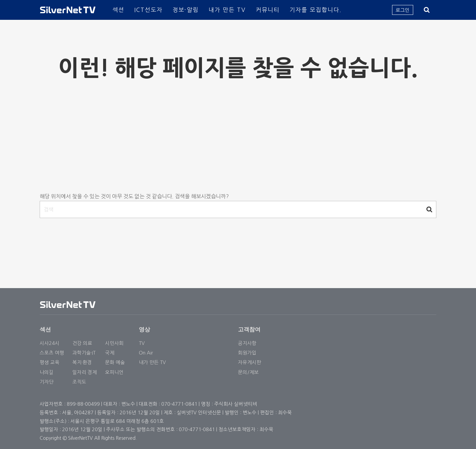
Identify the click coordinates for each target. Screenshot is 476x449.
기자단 (47, 382)
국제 (110, 353)
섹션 (118, 10)
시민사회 (114, 343)
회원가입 (247, 353)
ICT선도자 (148, 10)
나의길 (47, 372)
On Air (146, 353)
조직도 (79, 382)
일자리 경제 (85, 372)
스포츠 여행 (52, 353)
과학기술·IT (84, 353)
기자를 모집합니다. (316, 10)
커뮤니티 (268, 10)
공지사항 (247, 343)
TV (142, 343)
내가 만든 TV (227, 10)
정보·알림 (186, 10)
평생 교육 (50, 362)
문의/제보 (248, 372)
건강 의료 (82, 343)
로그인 (403, 10)
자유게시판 (250, 362)
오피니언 (114, 372)
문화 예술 (115, 362)
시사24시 (50, 343)
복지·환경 (82, 362)
